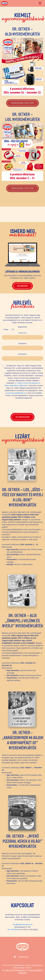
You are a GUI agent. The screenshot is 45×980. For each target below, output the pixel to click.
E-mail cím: (23, 333)
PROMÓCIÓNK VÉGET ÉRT (22, 103)
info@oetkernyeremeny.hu (23, 925)
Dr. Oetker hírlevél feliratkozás (26, 383)
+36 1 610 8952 (13, 930)
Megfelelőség (23, 957)
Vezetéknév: (22, 344)
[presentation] (23, 406)
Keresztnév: (23, 354)
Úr (13, 329)
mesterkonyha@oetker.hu (16, 393)
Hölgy (6, 329)
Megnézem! (22, 286)
